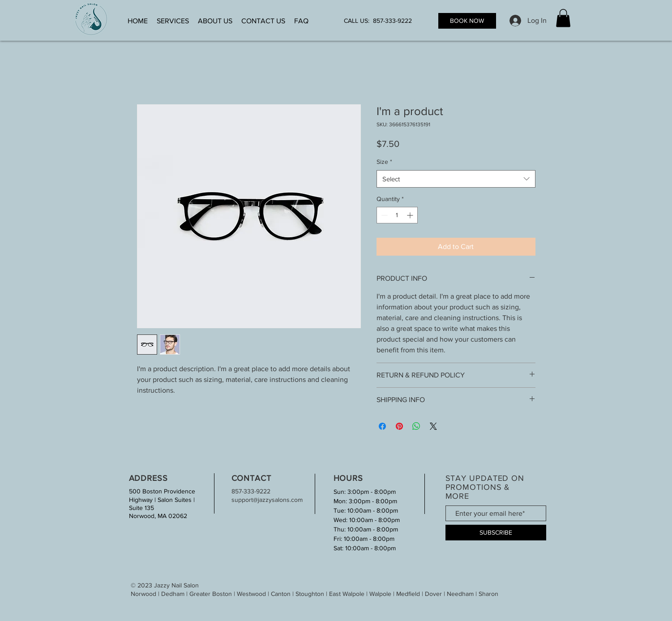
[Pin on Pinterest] (399, 426)
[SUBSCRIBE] (496, 533)
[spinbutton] (397, 215)
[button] (563, 18)
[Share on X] (433, 426)
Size (384, 162)
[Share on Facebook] (382, 426)
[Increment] (411, 215)
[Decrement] (383, 215)
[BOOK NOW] (467, 21)
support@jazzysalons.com (267, 500)
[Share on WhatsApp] (416, 426)
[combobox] (456, 179)
